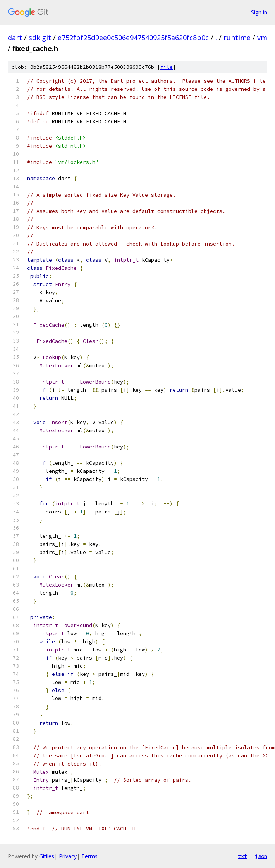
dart (15, 38)
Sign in (259, 12)
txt (242, 856)
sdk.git (40, 38)
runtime (237, 38)
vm (262, 38)
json (261, 856)
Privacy (68, 856)
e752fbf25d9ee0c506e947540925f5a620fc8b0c (133, 38)
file (167, 67)
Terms (89, 856)
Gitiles (47, 856)
